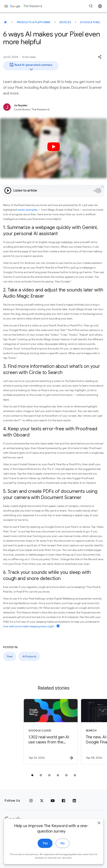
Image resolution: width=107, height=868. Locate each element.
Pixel (10, 656)
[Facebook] (63, 801)
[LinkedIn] (74, 801)
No (63, 845)
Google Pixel (90, 22)
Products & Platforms (34, 22)
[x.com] (42, 801)
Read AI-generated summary (31, 66)
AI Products (29, 656)
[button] (100, 57)
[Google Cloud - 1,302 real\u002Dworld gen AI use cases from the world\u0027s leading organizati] (51, 732)
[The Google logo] (13, 819)
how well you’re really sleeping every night (29, 626)
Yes (45, 845)
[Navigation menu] (6, 6)
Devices (65, 22)
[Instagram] (31, 801)
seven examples (28, 210)
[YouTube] (53, 801)
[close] (99, 824)
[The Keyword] (5, 22)
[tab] (32, 775)
